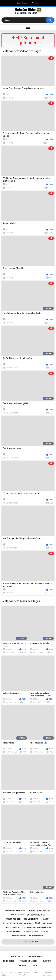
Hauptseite (17, 956)
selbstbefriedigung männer (17, 923)
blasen (46, 919)
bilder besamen (36, 936)
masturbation (19, 936)
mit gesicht (48, 923)
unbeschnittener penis (15, 911)
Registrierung (22, 3)
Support (47, 961)
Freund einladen (28, 961)
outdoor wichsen (36, 915)
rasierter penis (17, 915)
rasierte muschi (12, 927)
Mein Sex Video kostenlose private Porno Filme (24, 974)
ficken (45, 932)
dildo (37, 923)
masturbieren (14, 932)
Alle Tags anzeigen (28, 942)
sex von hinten (31, 919)
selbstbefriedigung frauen (37, 927)
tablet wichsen (13, 919)
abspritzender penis (39, 911)
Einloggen (36, 3)
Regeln (22, 965)
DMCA (35, 965)
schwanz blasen (31, 932)
